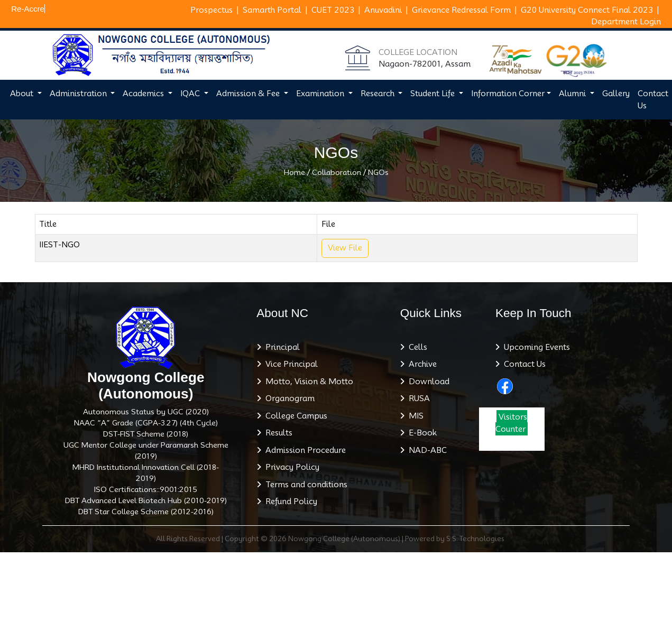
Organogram (288, 398)
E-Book (421, 433)
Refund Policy (289, 502)
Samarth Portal (272, 10)
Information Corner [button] (508, 94)
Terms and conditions (304, 485)
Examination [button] (321, 94)
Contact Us (523, 364)
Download (427, 382)
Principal (280, 347)
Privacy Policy (290, 467)
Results (277, 433)
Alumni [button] (573, 94)
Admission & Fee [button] (249, 94)
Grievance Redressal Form (461, 10)
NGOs (378, 172)
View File (345, 248)
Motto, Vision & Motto (307, 382)
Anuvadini (383, 10)
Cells (416, 347)
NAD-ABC (426, 450)
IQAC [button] (191, 94)
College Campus (294, 416)
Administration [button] (79, 94)
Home (294, 172)
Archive (421, 364)
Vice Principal (289, 364)
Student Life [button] (434, 94)
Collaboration (337, 172)
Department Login (626, 22)
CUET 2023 (333, 10)
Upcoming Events (535, 347)
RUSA (417, 398)
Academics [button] (144, 94)
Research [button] (379, 94)
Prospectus (211, 10)
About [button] (23, 94)
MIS (414, 416)
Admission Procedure (303, 450)
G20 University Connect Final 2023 (587, 10)
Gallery (616, 94)
